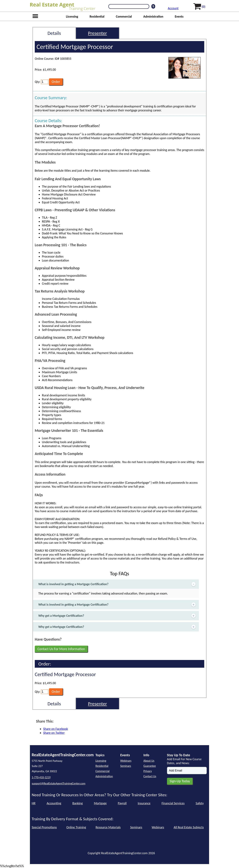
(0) (204, 7)
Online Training (76, 827)
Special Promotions (44, 827)
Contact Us (150, 776)
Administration (153, 16)
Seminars (126, 766)
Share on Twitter (54, 733)
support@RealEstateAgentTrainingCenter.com (58, 783)
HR (34, 803)
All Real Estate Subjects (189, 827)
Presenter (97, 33)
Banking (78, 803)
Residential (97, 16)
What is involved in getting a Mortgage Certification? (117, 584)
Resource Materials (108, 827)
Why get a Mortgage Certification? (117, 616)
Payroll (122, 803)
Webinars (126, 761)
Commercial (124, 16)
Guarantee (150, 766)
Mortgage (100, 803)
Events (179, 16)
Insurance (144, 803)
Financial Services (173, 803)
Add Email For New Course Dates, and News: (184, 761)
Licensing (72, 16)
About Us (149, 761)
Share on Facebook (56, 729)
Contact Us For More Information (61, 649)
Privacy (148, 771)
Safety (200, 803)
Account (173, 8)
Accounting (54, 803)
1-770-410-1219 (41, 777)
